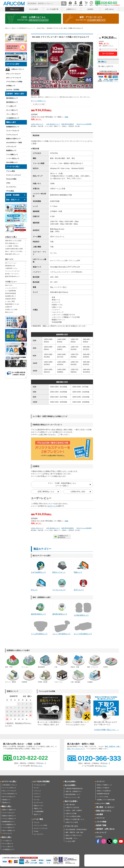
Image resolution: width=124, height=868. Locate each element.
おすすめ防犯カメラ (41, 566)
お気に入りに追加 (40, 104)
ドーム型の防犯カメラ (41, 627)
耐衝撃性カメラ (11, 150)
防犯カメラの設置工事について (75, 819)
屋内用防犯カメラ (12, 102)
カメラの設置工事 (52, 9)
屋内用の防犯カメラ (62, 608)
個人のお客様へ (70, 781)
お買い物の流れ (70, 805)
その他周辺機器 (39, 811)
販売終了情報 (101, 825)
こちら (40, 766)
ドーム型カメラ (11, 106)
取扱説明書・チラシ (72, 838)
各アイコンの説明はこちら (38, 101)
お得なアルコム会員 (72, 822)
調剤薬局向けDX (10, 266)
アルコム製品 (11, 171)
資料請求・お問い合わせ (105, 829)
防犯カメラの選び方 (103, 788)
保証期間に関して (11, 296)
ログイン (52, 506)
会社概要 (100, 814)
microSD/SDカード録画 (14, 143)
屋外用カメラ (6, 803)
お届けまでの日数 (71, 813)
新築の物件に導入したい (13, 254)
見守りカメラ (83, 584)
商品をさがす (15, 9)
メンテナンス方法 (103, 797)
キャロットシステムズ (13, 175)
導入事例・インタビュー (105, 807)
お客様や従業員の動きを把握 (14, 249)
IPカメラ (41, 584)
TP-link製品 (10, 191)
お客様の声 (9, 307)
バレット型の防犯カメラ (62, 627)
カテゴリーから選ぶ (9, 781)
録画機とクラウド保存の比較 (106, 800)
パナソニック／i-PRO (41, 825)
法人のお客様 (33, 9)
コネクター (37, 797)
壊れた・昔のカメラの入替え (14, 251)
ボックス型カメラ (12, 110)
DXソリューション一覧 (73, 797)
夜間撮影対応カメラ (13, 127)
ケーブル (37, 800)
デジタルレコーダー (40, 785)
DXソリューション (11, 263)
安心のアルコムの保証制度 (84, 124)
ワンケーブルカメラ (13, 131)
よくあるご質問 (10, 301)
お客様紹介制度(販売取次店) (74, 789)
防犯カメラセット (62, 566)
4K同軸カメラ (11, 86)
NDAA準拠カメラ (12, 162)
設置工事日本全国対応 (68, 124)
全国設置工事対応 (11, 299)
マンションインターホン (13, 271)
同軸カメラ (83, 566)
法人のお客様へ (70, 785)
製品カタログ (9, 312)
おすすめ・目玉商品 (13, 90)
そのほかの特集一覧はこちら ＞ (106, 730)
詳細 (66, 117)
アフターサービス (71, 826)
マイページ (100, 818)
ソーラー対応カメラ (13, 158)
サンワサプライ (11, 187)
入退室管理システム (11, 268)
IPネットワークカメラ (13, 74)
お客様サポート (71, 9)
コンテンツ (100, 781)
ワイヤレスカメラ (12, 135)
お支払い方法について (37, 124)
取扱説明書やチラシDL (12, 304)
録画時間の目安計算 (103, 794)
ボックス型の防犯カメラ (83, 627)
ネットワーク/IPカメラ (9, 788)
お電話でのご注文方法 (72, 807)
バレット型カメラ (12, 114)
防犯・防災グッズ (13, 200)
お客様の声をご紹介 (78, 492)
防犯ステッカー (39, 806)
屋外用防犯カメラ (12, 98)
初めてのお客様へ (71, 801)
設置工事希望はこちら (46, 492)
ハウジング (37, 791)
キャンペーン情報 (103, 804)
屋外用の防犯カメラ (41, 608)
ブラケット (37, 794)
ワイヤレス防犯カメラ (9, 819)
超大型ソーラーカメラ (12, 274)
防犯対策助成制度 (11, 293)
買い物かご (102, 62)
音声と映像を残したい (12, 243)
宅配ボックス (38, 808)
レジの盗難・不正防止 (12, 246)
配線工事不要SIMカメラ (12, 276)
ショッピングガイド (11, 288)
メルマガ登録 (101, 822)
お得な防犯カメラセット (10, 785)
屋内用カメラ (6, 800)
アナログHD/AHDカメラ (10, 794)
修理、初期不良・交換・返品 (74, 832)
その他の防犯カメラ (83, 609)
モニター (37, 788)
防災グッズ (37, 814)
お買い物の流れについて (53, 124)
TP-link (36, 831)
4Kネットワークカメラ (14, 78)
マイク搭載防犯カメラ (9, 825)
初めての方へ (9, 285)
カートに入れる (108, 53)
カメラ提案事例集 (11, 291)
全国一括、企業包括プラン (74, 791)
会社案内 (90, 9)
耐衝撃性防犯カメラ (8, 822)
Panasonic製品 (11, 179)
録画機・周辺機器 (13, 195)
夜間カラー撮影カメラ (9, 810)
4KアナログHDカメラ (9, 797)
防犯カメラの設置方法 (104, 791)
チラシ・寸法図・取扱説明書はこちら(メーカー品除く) (62, 484)
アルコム (37, 822)
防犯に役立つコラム (104, 811)
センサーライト (39, 803)
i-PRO (8, 183)
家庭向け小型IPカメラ (13, 139)
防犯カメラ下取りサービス (74, 835)
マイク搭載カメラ (12, 155)
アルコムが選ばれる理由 (73, 816)
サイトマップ (101, 833)
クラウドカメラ (11, 147)
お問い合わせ (109, 9)
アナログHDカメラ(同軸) (14, 82)
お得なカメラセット (18, 69)
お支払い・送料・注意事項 (74, 810)
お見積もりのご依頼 (11, 310)
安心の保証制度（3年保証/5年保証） (77, 829)
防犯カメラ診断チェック (105, 785)
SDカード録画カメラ (9, 831)
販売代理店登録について (73, 794)
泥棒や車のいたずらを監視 (13, 241)
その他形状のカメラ (13, 118)
